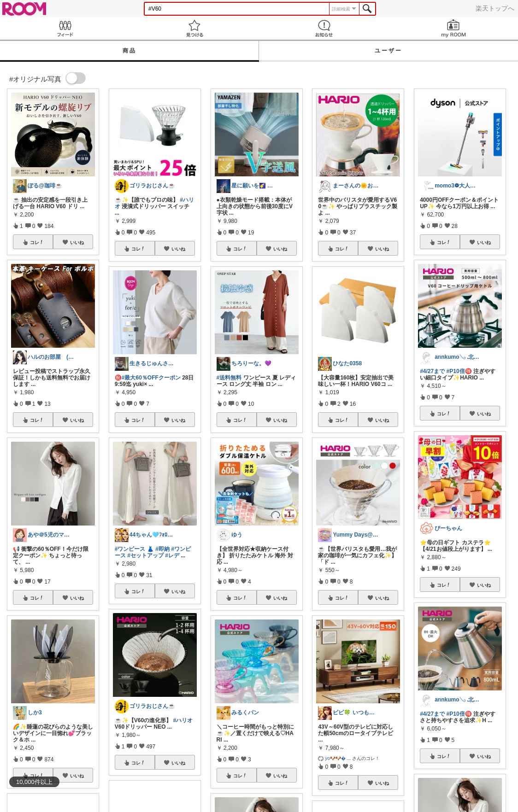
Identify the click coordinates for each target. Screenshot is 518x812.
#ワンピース (130, 549)
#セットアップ (145, 555)
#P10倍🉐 (459, 371)
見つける (194, 28)
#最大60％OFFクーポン (151, 378)
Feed (65, 28)
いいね (77, 242)
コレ (37, 242)
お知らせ (324, 28)
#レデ (172, 555)
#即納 (162, 549)
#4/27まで (432, 371)
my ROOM (453, 28)
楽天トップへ (495, 8)
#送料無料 (229, 378)
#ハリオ (183, 720)
